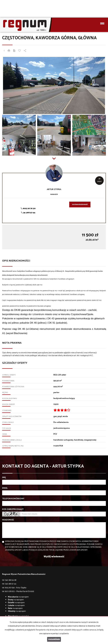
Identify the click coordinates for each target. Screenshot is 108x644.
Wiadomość (8, 520)
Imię (4, 478)
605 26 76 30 (28, 209)
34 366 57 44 (28, 213)
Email (5, 488)
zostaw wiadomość (80, 204)
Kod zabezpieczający (13, 509)
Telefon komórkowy (13, 499)
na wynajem (18, 597)
